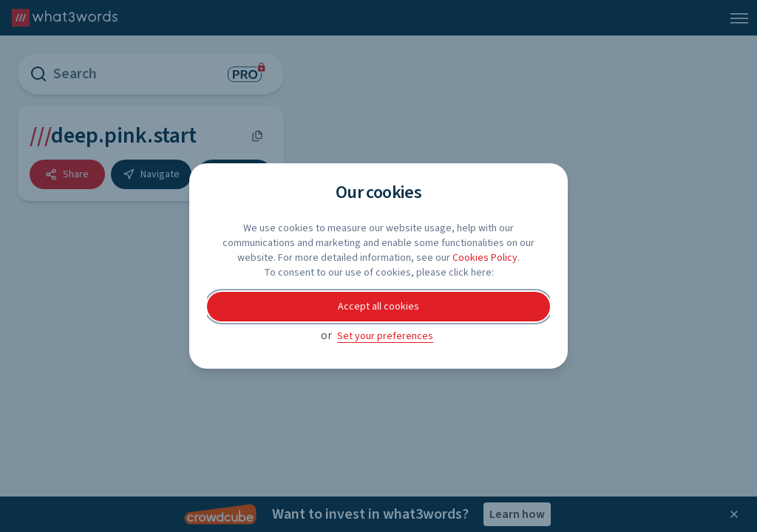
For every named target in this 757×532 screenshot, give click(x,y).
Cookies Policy (485, 258)
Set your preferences (385, 336)
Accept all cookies (378, 307)
